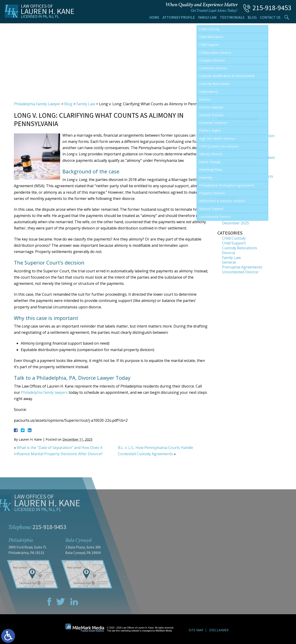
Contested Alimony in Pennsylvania (240, 167)
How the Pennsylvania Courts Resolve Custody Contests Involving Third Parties (248, 181)
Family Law (207, 17)
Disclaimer (219, 630)
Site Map (196, 630)
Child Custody (234, 238)
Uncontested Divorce (240, 272)
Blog (252, 17)
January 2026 (233, 218)
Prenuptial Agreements (242, 267)
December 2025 (236, 223)
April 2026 (231, 204)
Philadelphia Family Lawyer (37, 104)
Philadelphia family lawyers (44, 392)
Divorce (229, 253)
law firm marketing (121, 631)
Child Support (234, 243)
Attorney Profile (179, 17)
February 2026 (234, 213)
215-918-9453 (272, 8)
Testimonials (232, 17)
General (229, 262)
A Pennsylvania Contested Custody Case (244, 126)
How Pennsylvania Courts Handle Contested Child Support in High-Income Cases (248, 153)
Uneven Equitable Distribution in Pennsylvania (248, 138)
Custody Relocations (240, 248)
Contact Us (270, 17)
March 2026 (232, 208)
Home (154, 17)
